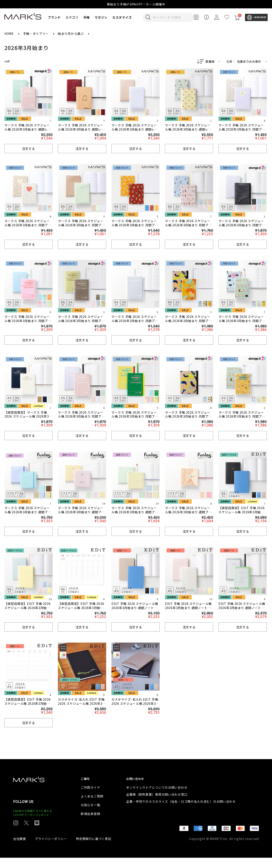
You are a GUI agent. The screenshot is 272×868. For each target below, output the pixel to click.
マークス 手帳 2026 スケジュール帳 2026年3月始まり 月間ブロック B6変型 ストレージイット (242, 225)
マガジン (101, 17)
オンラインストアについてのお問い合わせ (157, 798)
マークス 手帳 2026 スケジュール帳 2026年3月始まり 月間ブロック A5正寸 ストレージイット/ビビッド (135, 419)
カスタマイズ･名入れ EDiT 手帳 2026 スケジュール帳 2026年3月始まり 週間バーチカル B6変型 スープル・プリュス (82, 706)
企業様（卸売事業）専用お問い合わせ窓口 (157, 805)
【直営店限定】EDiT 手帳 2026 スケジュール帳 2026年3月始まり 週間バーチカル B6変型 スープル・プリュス (242, 515)
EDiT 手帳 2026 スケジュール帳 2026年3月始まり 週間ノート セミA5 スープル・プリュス (135, 608)
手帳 (87, 17)
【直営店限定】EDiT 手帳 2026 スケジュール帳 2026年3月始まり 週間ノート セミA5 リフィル (27, 704)
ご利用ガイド (90, 798)
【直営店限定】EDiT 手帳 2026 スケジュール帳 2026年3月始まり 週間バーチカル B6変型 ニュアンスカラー (27, 610)
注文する (29, 149)
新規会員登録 (90, 824)
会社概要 (20, 849)
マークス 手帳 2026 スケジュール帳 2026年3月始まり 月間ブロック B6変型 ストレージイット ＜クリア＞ (135, 323)
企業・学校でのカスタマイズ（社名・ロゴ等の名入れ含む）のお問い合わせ (181, 812)
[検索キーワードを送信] (148, 17)
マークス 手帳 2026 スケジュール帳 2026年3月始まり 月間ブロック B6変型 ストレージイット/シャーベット (28, 323)
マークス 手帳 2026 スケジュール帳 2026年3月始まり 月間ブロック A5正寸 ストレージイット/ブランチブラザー (242, 419)
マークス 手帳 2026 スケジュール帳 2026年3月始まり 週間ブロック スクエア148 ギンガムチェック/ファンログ (81, 515)
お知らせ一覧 (90, 815)
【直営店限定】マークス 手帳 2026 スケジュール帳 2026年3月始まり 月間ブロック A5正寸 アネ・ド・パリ (28, 419)
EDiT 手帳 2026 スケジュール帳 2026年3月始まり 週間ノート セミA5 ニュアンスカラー (188, 608)
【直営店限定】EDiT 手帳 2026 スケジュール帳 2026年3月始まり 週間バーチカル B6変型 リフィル (81, 610)
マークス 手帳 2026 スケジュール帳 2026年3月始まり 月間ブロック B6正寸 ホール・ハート (242, 130)
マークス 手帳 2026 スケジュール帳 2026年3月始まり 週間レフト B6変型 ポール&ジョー (188, 130)
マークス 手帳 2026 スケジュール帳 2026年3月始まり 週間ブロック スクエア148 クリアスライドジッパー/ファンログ (135, 515)
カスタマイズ (122, 17)
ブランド (54, 17)
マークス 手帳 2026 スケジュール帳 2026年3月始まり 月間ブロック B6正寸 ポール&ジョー (188, 225)
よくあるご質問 (92, 806)
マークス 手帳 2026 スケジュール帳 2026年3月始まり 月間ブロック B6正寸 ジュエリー (81, 225)
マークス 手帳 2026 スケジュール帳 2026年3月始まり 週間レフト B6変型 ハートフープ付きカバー (82, 132)
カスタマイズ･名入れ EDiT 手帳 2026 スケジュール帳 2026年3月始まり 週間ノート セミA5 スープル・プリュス (136, 706)
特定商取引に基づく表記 (94, 849)
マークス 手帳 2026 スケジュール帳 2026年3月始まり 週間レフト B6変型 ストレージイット (28, 130)
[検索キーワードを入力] (171, 17)
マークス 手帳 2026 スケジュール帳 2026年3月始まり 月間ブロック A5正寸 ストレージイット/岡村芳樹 (188, 419)
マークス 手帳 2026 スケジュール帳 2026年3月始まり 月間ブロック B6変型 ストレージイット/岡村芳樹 (188, 323)
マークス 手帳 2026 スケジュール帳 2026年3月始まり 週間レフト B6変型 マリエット (135, 130)
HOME (10, 34)
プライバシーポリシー (51, 849)
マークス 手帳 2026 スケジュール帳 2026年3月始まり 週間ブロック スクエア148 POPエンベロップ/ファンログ (188, 515)
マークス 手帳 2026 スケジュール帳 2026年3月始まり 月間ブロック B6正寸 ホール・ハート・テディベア (28, 228)
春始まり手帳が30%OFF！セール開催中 (136, 4)
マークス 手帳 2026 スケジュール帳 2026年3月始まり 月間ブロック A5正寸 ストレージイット (81, 417)
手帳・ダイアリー (36, 34)
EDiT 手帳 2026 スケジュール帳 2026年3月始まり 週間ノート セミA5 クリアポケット (242, 608)
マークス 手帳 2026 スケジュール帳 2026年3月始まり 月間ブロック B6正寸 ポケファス (135, 225)
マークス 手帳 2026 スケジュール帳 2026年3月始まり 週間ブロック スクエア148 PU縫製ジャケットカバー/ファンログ (28, 515)
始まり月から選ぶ (71, 34)
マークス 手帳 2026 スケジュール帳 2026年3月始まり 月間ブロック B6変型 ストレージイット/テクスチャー (81, 323)
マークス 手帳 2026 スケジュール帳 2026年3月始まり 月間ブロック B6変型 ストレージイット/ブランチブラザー (242, 323)
